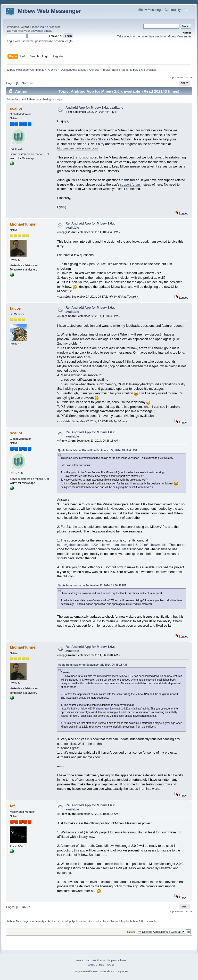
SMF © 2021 (98, 960)
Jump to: (131, 932)
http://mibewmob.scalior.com (77, 148)
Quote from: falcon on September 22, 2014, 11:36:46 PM (92, 585)
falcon (15, 308)
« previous (176, 77)
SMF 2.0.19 (82, 960)
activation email (41, 31)
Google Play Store (93, 139)
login (43, 27)
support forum (130, 185)
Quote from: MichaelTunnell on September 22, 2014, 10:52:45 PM (97, 450)
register (55, 27)
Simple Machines (117, 960)
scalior (16, 108)
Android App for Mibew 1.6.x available (94, 108)
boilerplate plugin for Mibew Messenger (166, 36)
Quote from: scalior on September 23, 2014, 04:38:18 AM (92, 665)
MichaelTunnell (24, 224)
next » (188, 77)
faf (12, 806)
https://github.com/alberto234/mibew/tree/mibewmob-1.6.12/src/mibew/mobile (112, 545)
